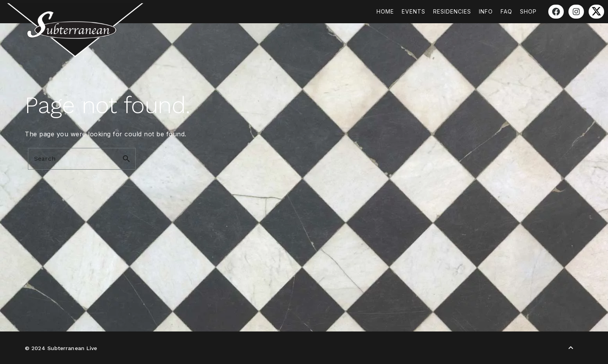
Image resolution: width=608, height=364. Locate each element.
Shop (528, 11)
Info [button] (486, 11)
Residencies (452, 11)
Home (385, 11)
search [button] (126, 159)
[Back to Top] (571, 348)
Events (414, 11)
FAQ (506, 11)
